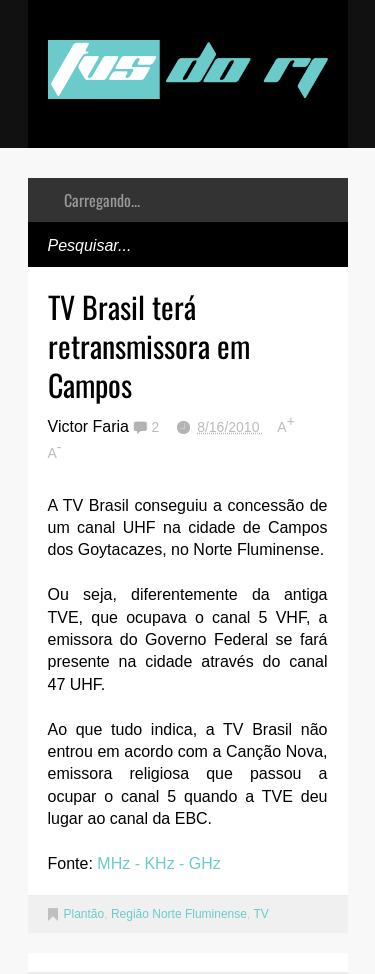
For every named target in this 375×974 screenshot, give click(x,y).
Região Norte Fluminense (179, 914)
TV (260, 914)
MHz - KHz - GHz (159, 863)
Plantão (84, 914)
